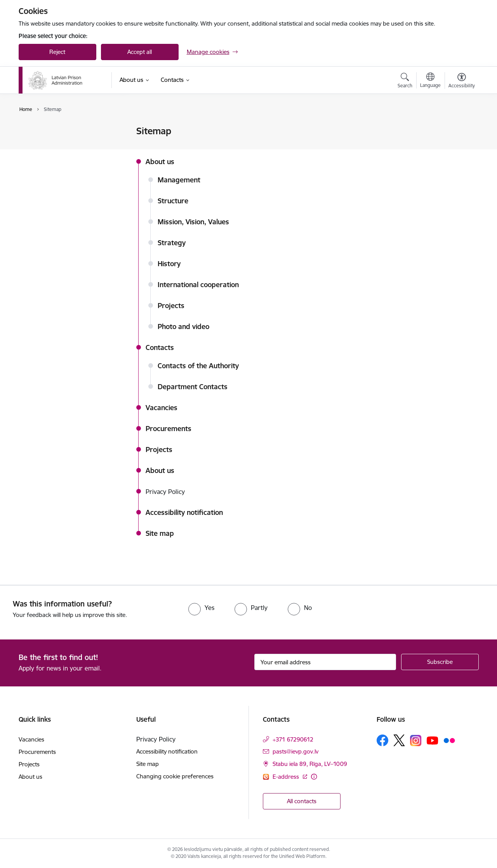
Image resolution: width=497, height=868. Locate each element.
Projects (171, 306)
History (169, 264)
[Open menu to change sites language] (430, 81)
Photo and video (183, 327)
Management (179, 180)
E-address (287, 777)
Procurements (169, 429)
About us (160, 162)
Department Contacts (193, 387)
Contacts (160, 347)
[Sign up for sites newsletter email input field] (325, 662)
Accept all (140, 52)
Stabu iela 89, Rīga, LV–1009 (310, 764)
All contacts (302, 801)
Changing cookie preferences (175, 776)
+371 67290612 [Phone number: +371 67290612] (293, 739)
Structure (173, 201)
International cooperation (198, 285)
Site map (38, 159)
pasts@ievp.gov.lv (295, 751)
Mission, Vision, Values (193, 222)
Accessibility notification (57, 145)
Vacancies (162, 408)
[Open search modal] (405, 81)
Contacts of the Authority (198, 366)
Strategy (172, 243)
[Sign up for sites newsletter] (440, 662)
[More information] (314, 777)
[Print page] (459, 128)
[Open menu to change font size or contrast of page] (462, 81)
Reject (57, 52)
